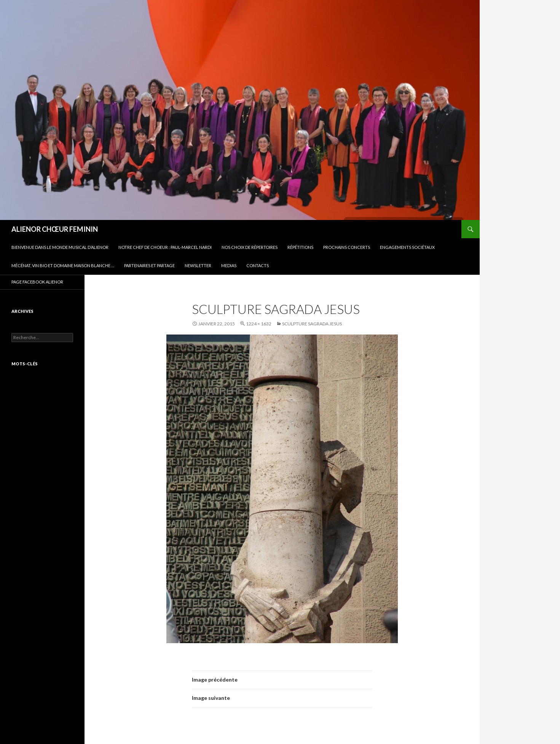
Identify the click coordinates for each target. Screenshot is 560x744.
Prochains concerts (347, 247)
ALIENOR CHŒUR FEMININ (55, 229)
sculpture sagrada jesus (312, 324)
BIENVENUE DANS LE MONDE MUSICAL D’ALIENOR (60, 247)
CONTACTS (258, 265)
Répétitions (300, 247)
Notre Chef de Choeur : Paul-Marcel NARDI (165, 247)
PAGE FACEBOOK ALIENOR (37, 282)
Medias (229, 265)
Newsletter (198, 265)
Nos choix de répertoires (250, 247)
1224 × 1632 (259, 324)
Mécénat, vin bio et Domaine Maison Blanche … (63, 265)
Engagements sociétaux (407, 247)
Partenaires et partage (149, 265)
